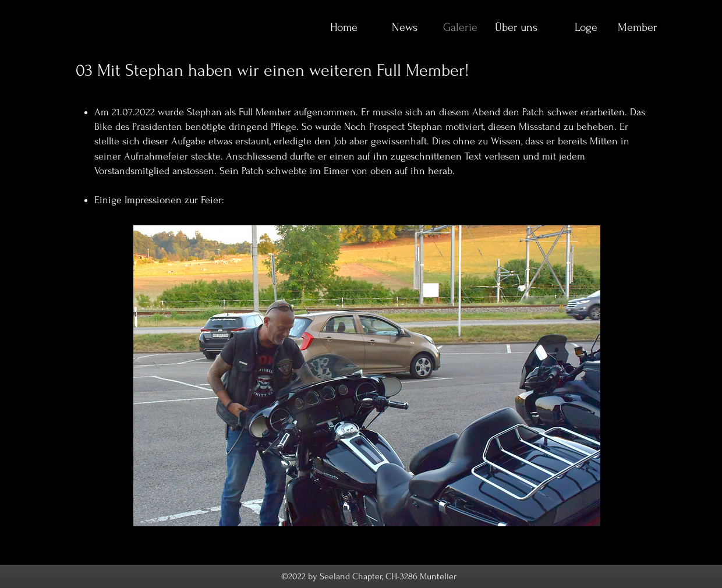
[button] (367, 376)
